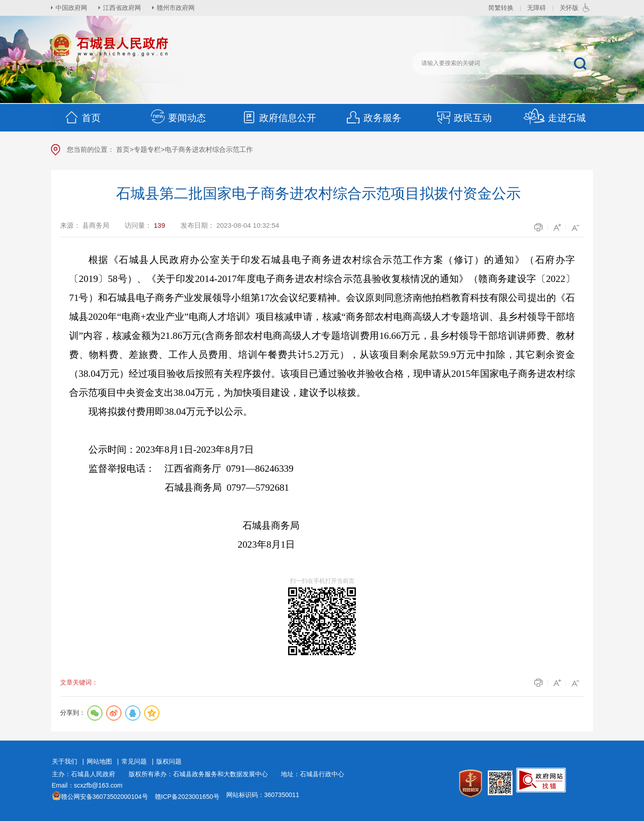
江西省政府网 (122, 8)
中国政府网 (71, 8)
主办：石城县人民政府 (87, 774)
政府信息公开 (279, 118)
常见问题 (134, 761)
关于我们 (65, 761)
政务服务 (373, 118)
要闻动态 (178, 118)
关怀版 (569, 8)
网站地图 (99, 761)
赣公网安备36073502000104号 (105, 797)
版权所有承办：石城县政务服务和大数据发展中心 (201, 774)
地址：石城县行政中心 (313, 774)
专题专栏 (147, 149)
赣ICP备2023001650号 (187, 797)
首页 (82, 118)
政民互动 (464, 118)
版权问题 (169, 761)
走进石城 (554, 118)
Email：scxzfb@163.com (87, 785)
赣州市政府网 (176, 8)
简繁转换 (501, 8)
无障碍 (537, 8)
